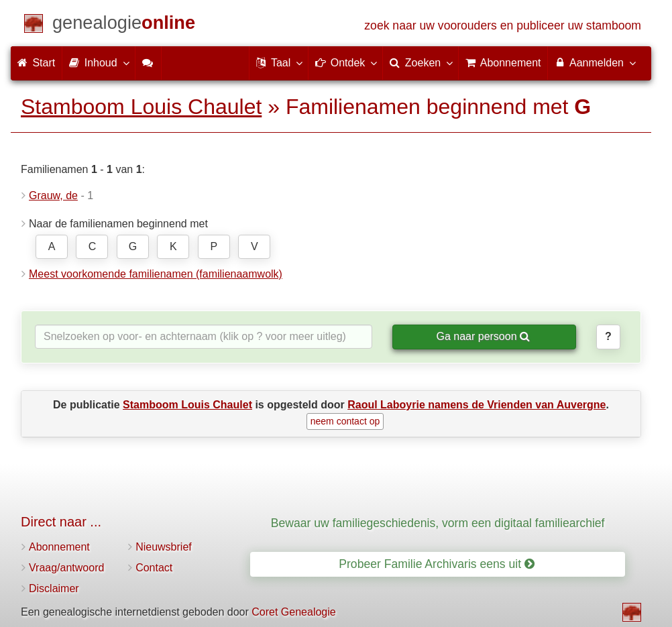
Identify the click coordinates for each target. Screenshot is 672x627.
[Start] (124, 25)
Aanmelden (595, 62)
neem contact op (345, 421)
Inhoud (98, 62)
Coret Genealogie (293, 612)
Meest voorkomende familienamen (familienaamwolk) (156, 274)
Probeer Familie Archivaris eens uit (437, 564)
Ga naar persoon (483, 336)
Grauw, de (53, 195)
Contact (154, 568)
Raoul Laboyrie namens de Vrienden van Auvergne (477, 405)
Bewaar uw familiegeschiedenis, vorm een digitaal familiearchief (438, 523)
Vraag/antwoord (66, 568)
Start (36, 63)
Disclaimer (54, 588)
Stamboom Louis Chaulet (141, 107)
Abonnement (59, 547)
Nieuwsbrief (164, 547)
